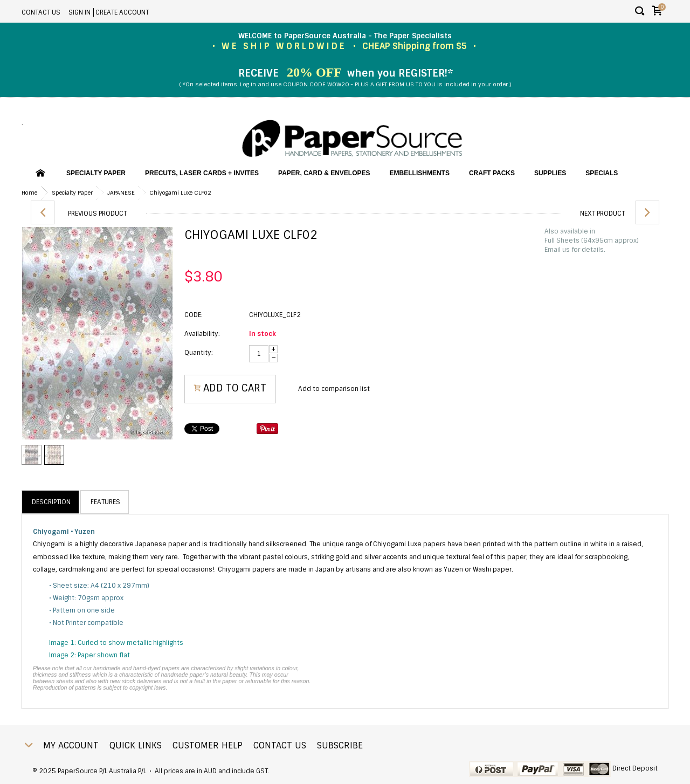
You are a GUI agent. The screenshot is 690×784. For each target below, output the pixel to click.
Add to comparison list (334, 389)
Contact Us (41, 12)
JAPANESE (121, 193)
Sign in (80, 12)
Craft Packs (492, 173)
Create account (122, 12)
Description (51, 502)
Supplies (550, 173)
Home (29, 193)
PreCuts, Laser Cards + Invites (202, 173)
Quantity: (199, 353)
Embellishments (420, 173)
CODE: (194, 315)
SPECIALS (602, 173)
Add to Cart (235, 388)
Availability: (202, 334)
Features (105, 502)
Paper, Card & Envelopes (324, 173)
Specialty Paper (96, 173)
